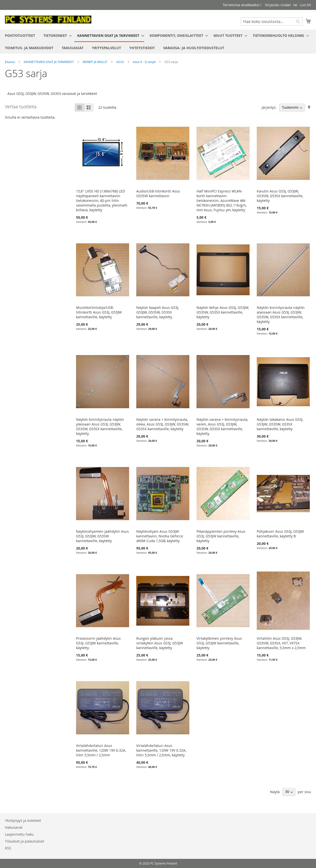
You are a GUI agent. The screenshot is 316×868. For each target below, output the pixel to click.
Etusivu (10, 62)
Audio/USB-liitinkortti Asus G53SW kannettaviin (158, 193)
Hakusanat (14, 827)
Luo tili (306, 5)
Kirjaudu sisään (278, 5)
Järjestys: (269, 107)
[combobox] (272, 21)
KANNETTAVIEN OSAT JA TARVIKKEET (49, 62)
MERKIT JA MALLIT (95, 62)
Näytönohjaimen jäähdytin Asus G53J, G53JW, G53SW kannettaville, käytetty (102, 536)
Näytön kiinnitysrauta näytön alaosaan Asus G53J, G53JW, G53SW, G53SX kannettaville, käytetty (281, 315)
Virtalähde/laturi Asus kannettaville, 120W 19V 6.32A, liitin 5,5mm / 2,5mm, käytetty (161, 750)
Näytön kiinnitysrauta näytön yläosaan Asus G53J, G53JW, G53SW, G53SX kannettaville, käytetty (100, 426)
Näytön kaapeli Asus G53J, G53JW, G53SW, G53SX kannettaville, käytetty (158, 312)
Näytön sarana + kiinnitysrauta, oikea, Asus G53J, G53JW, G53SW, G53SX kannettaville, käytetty (163, 424)
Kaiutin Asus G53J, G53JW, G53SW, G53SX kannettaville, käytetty (280, 196)
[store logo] (48, 20)
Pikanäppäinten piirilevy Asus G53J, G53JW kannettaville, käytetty (221, 536)
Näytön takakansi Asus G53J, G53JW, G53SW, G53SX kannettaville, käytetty (280, 424)
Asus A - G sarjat (145, 62)
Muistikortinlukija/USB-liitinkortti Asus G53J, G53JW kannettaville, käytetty (99, 312)
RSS (8, 848)
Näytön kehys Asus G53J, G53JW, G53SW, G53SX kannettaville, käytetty (223, 312)
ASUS (120, 62)
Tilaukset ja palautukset (25, 841)
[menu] (158, 42)
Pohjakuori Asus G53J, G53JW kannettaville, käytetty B (280, 534)
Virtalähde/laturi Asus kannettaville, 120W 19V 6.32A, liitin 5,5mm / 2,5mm (101, 750)
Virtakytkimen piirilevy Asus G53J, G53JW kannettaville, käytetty (219, 643)
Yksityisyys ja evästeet (23, 820)
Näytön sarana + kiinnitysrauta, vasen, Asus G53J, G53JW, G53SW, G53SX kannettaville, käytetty (222, 426)
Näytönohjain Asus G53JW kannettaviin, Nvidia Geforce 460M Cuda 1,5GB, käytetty (160, 536)
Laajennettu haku (19, 834)
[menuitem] (20, 35)
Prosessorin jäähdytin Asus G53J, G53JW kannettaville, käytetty (98, 643)
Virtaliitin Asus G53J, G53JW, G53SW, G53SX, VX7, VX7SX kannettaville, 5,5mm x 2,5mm (281, 643)
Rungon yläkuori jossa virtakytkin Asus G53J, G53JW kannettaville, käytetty (160, 643)
